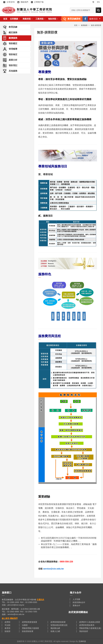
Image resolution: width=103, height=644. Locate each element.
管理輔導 (10, 49)
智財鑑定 (10, 43)
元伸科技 (82, 641)
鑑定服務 (10, 33)
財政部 (8, 631)
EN (98, 2)
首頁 (5, 19)
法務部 (25, 625)
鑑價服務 (10, 38)
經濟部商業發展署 (30, 622)
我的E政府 (84, 631)
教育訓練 (10, 27)
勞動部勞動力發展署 (30, 628)
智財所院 (53, 19)
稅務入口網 (55, 631)
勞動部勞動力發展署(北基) (90, 628)
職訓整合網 (55, 628)
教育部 (8, 628)
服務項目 (95, 19)
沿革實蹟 (15, 19)
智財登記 (10, 65)
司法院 (8, 625)
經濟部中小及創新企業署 (90, 622)
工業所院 (40, 19)
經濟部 (8, 622)
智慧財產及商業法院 (59, 625)
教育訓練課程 (74, 19)
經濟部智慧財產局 (87, 625)
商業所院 (28, 19)
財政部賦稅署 (28, 631)
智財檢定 (10, 54)
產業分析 (10, 60)
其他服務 (10, 71)
